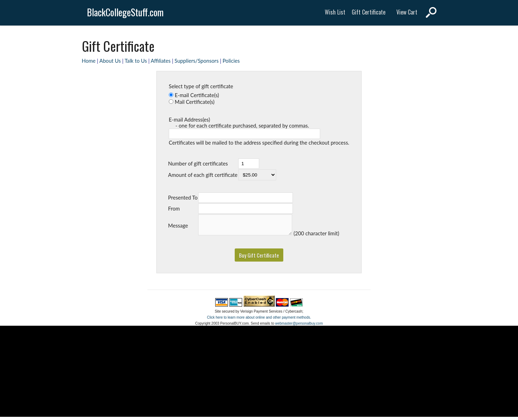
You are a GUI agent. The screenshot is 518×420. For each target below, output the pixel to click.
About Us (110, 61)
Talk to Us (136, 61)
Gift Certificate (369, 12)
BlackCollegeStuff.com (125, 12)
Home (89, 61)
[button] (259, 258)
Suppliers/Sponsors (196, 61)
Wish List (335, 12)
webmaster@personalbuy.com (299, 327)
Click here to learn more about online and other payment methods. (259, 321)
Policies (231, 61)
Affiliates (161, 61)
